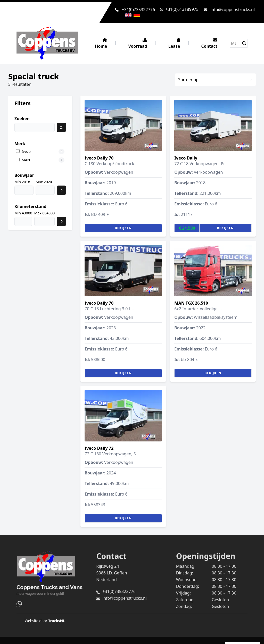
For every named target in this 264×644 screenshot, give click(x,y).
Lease (174, 43)
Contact (209, 43)
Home (101, 43)
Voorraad (138, 43)
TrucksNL (57, 621)
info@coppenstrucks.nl (233, 10)
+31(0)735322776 (139, 10)
